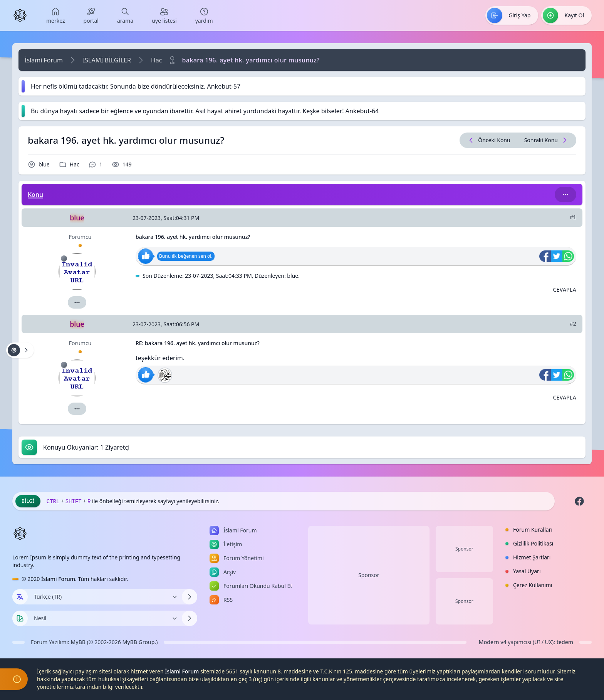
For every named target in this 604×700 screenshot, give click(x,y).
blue (44, 164)
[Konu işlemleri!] (20, 350)
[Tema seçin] (20, 618)
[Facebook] (579, 501)
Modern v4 (493, 642)
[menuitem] (56, 15)
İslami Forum (44, 60)
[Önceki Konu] (489, 140)
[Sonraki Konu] (546, 140)
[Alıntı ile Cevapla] (565, 290)
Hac (157, 60)
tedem (565, 642)
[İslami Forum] (20, 15)
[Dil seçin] (20, 597)
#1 (573, 218)
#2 (573, 324)
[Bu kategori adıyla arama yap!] (565, 195)
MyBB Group (138, 642)
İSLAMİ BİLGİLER (107, 60)
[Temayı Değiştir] (105, 618)
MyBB (78, 642)
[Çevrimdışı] (64, 259)
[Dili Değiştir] (105, 597)
